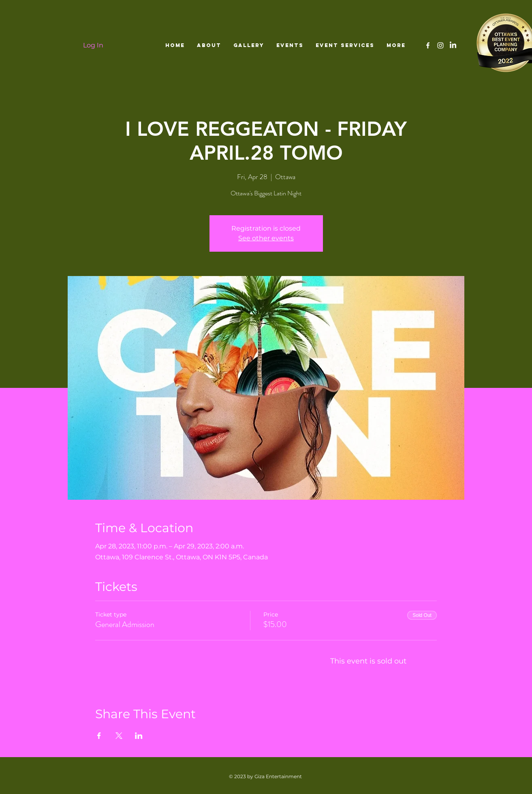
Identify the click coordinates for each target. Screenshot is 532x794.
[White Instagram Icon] (440, 45)
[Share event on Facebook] (99, 736)
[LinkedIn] (453, 45)
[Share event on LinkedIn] (139, 736)
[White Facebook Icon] (428, 45)
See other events (266, 238)
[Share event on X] (119, 736)
